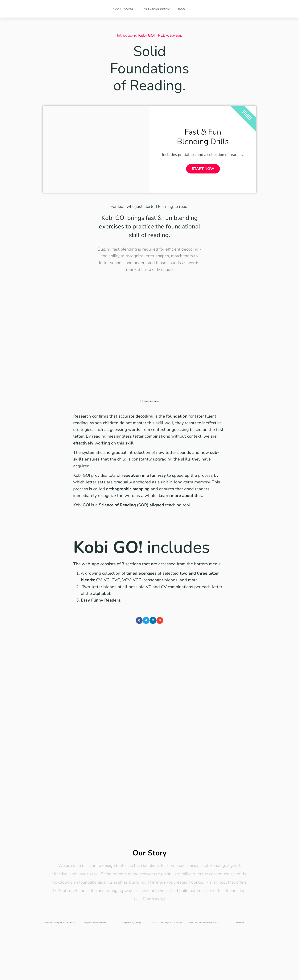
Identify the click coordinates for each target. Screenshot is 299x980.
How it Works (123, 9)
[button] (139, 632)
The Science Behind (156, 9)
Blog (182, 9)
